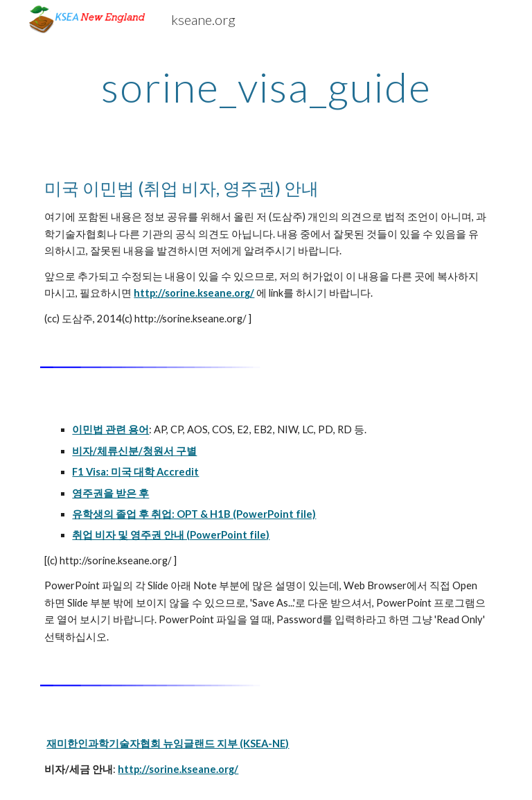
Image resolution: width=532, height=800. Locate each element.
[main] (266, 87)
